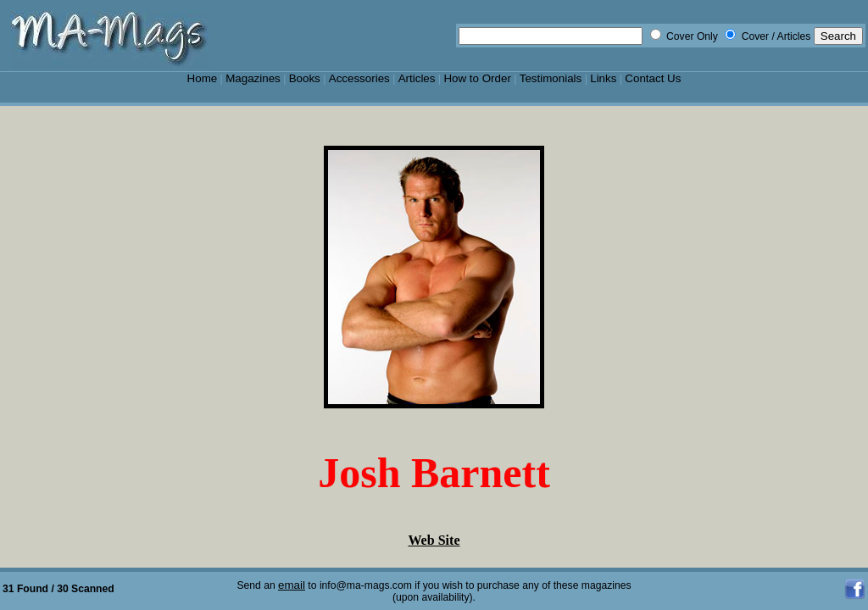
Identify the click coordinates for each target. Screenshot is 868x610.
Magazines (253, 78)
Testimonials (551, 78)
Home (203, 78)
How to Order (477, 78)
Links (603, 78)
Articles (417, 78)
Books (305, 78)
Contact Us (653, 78)
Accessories (359, 78)
